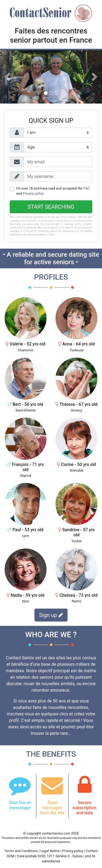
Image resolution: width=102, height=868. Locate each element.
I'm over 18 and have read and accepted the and (53, 191)
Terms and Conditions (21, 851)
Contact (92, 851)
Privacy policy (33, 193)
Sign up (51, 615)
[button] (8, 77)
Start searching (51, 207)
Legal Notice (50, 851)
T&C (86, 188)
